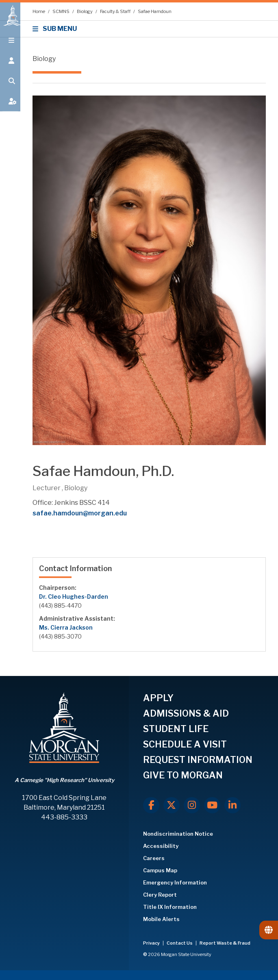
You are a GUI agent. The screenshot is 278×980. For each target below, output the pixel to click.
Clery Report (160, 895)
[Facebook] (151, 805)
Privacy (152, 943)
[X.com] (172, 805)
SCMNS (61, 11)
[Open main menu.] (10, 46)
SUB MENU (56, 29)
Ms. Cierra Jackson (66, 627)
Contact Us (180, 943)
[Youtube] (212, 805)
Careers (154, 858)
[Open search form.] (10, 86)
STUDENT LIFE (176, 729)
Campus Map (160, 870)
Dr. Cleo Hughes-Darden (74, 596)
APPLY (158, 698)
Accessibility (161, 846)
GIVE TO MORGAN (183, 775)
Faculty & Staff (116, 11)
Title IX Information (170, 907)
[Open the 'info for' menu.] (10, 66)
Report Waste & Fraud (225, 943)
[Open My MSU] (10, 106)
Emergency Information (175, 882)
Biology (85, 11)
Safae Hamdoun (155, 11)
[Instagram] (192, 805)
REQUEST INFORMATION (198, 760)
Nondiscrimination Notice (178, 834)
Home (39, 11)
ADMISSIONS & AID (186, 713)
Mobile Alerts (161, 919)
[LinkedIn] (232, 805)
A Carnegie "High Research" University (64, 780)
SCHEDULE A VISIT (185, 744)
